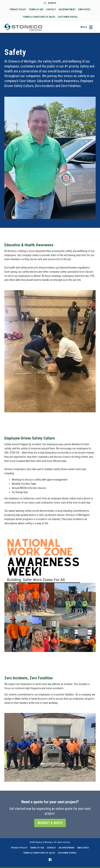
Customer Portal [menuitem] (67, 853)
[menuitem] (50, 860)
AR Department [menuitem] (67, 848)
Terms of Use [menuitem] (37, 848)
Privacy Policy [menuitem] (19, 848)
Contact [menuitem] (51, 848)
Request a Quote (50, 823)
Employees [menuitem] (83, 848)
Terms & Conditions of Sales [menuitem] (39, 853)
